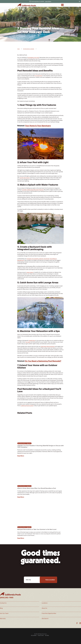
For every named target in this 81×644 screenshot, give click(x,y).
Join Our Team (4, 613)
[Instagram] (80, 623)
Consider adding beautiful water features (33, 190)
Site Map (47, 635)
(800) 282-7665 (7, 598)
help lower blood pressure (48, 346)
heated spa (32, 340)
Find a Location (50, 580)
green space (30, 272)
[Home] (27, 5)
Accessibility (34, 635)
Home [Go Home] (18, 49)
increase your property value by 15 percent (38, 259)
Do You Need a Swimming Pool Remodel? (43, 361)
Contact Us (3, 603)
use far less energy (25, 178)
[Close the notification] (79, 1)
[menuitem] (34, 635)
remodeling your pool (33, 58)
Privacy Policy (41, 635)
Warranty (3, 619)
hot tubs (28, 342)
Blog (1, 608)
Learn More (48, 1)
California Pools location (27, 406)
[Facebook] (77, 623)
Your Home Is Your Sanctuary (38, 126)
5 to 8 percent (38, 76)
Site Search (45, 619)
